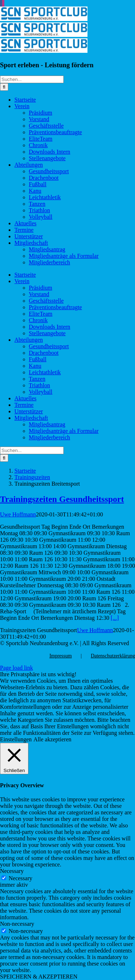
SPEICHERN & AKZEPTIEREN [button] (39, 977)
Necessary (21, 878)
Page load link (17, 668)
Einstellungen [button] (16, 739)
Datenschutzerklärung (113, 656)
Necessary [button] (12, 871)
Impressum (60, 656)
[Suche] (4, 87)
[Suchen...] (32, 79)
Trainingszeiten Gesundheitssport (62, 499)
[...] (115, 618)
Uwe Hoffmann (18, 514)
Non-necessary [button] (17, 924)
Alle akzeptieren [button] (52, 739)
